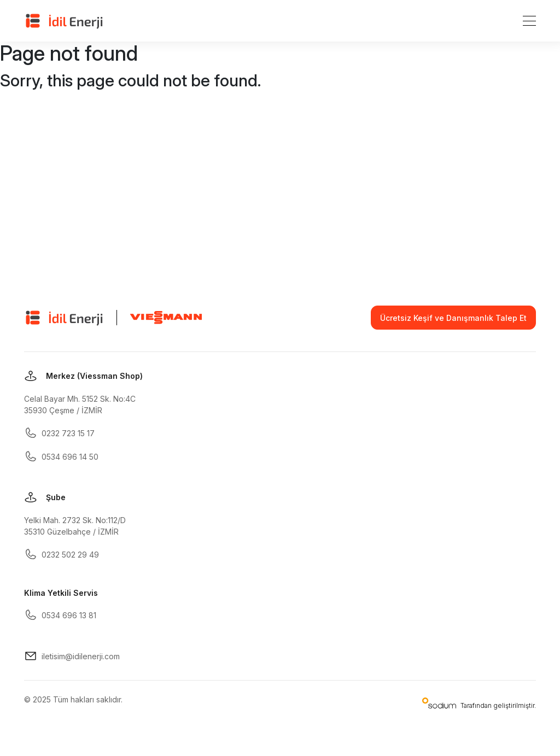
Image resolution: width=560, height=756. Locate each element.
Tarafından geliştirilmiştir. (479, 704)
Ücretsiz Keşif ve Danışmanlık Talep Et (453, 318)
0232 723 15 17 (59, 433)
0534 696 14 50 (61, 456)
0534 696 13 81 (60, 615)
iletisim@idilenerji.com (72, 656)
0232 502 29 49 (62, 554)
